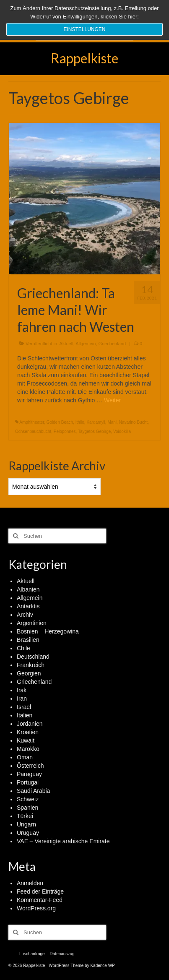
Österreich (30, 766)
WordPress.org (36, 908)
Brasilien (28, 640)
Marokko (28, 749)
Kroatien (28, 732)
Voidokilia (122, 431)
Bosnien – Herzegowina (48, 631)
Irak (22, 690)
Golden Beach (60, 422)
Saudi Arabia (33, 791)
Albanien (28, 589)
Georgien (29, 673)
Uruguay (28, 833)
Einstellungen (84, 29)
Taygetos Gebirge (94, 431)
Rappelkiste (84, 58)
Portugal (28, 782)
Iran (22, 699)
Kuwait (26, 740)
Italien (25, 715)
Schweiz (28, 799)
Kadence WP (102, 966)
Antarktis (28, 606)
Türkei (25, 816)
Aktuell (66, 344)
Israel (24, 707)
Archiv (25, 615)
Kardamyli (96, 422)
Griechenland (112, 344)
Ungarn (26, 824)
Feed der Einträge (40, 891)
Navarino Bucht (133, 422)
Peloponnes (65, 431)
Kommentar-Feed (40, 900)
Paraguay (29, 774)
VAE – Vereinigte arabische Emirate (63, 841)
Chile (23, 648)
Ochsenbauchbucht (33, 431)
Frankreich (31, 665)
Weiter (112, 400)
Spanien (27, 808)
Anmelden (30, 883)
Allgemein (86, 344)
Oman (25, 757)
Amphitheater (32, 422)
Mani (112, 422)
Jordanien (30, 724)
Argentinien (32, 623)
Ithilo (80, 422)
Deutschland (33, 657)
